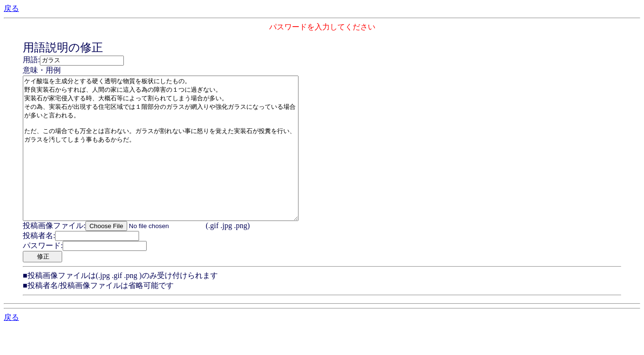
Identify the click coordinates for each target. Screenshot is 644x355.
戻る (11, 8)
